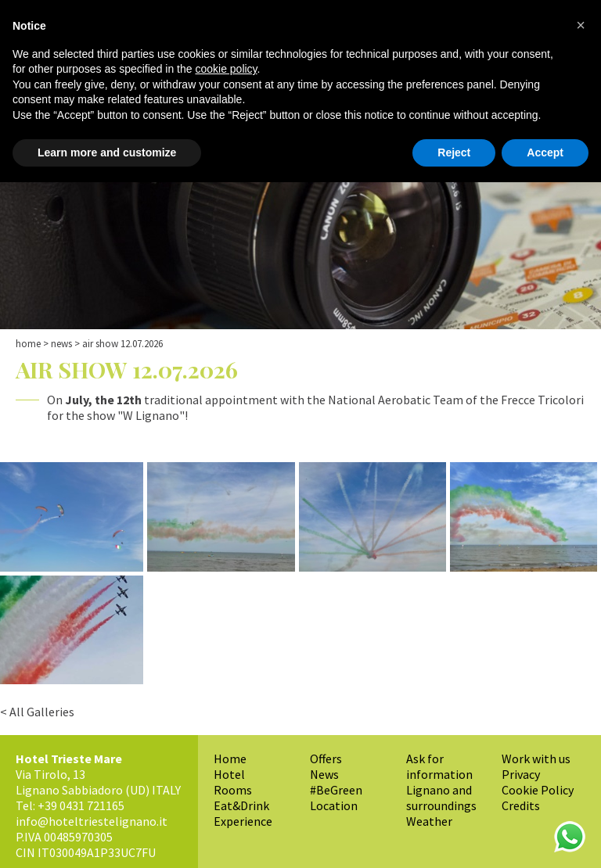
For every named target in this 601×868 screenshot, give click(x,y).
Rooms (233, 790)
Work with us (536, 759)
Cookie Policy (538, 790)
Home (28, 344)
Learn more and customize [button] (107, 152)
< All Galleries (37, 712)
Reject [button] (454, 152)
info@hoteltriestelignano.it (92, 821)
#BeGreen (336, 790)
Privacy (521, 774)
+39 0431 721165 (81, 805)
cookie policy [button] (226, 69)
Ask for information (439, 766)
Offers (326, 759)
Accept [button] (545, 152)
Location (334, 805)
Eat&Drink (241, 805)
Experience (243, 821)
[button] (581, 25)
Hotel (229, 774)
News (61, 344)
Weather (429, 821)
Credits (521, 805)
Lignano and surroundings (441, 798)
